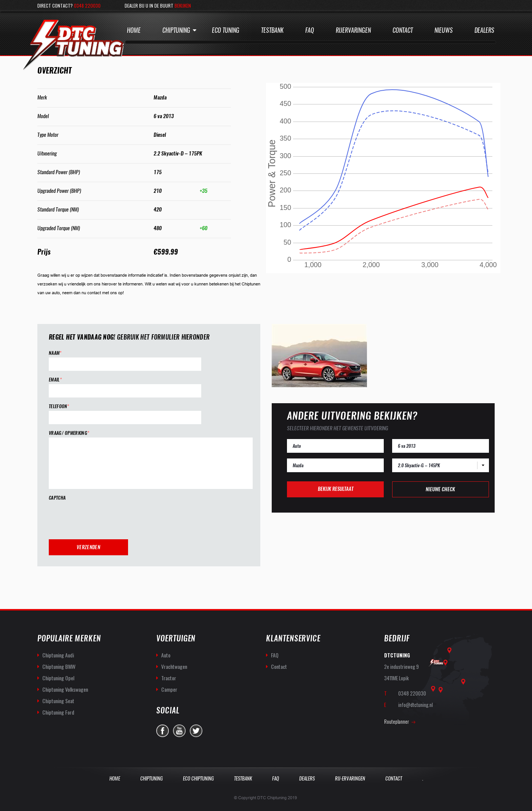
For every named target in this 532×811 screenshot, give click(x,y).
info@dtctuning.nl (416, 705)
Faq (310, 30)
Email (55, 380)
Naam (55, 353)
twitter (196, 731)
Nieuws (444, 30)
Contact (403, 30)
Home (134, 30)
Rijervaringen (353, 30)
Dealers (484, 30)
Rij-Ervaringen (350, 778)
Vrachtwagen (174, 666)
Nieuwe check (440, 489)
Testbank (272, 30)
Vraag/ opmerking (69, 433)
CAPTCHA (57, 498)
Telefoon (59, 406)
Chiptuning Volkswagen (65, 689)
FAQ (275, 655)
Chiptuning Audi (58, 655)
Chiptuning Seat (58, 701)
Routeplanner (397, 721)
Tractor (169, 678)
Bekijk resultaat (336, 489)
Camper (169, 689)
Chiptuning (176, 30)
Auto (166, 655)
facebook (163, 731)
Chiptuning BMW (59, 666)
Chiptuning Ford (58, 712)
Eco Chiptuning (198, 778)
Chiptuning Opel (58, 678)
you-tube (179, 731)
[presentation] (107, 517)
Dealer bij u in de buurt (158, 6)
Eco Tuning (226, 30)
